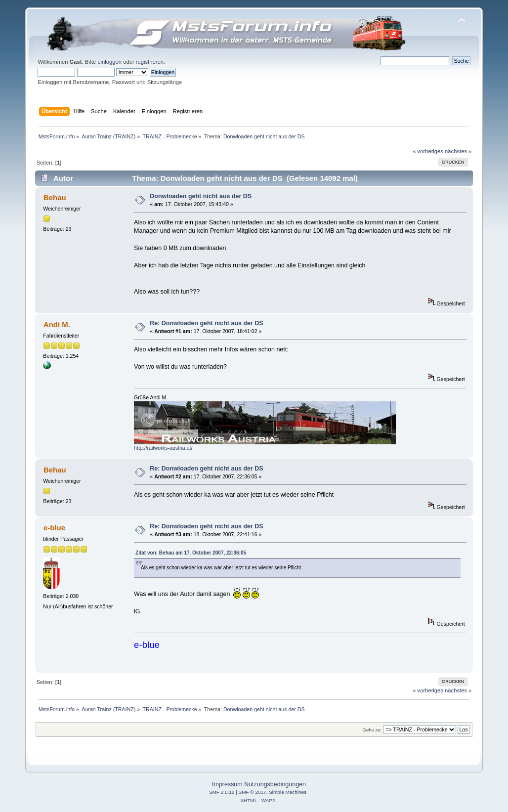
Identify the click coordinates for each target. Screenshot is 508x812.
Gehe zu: (372, 730)
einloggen (109, 62)
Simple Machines (288, 792)
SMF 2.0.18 (222, 792)
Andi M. (57, 324)
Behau (55, 197)
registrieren (150, 62)
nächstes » (458, 151)
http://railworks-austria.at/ (163, 448)
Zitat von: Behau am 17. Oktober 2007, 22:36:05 (191, 553)
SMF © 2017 (253, 792)
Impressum (227, 784)
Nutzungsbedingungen (275, 784)
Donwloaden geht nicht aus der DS (201, 196)
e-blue (54, 528)
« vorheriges (428, 151)
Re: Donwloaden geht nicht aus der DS (206, 323)
